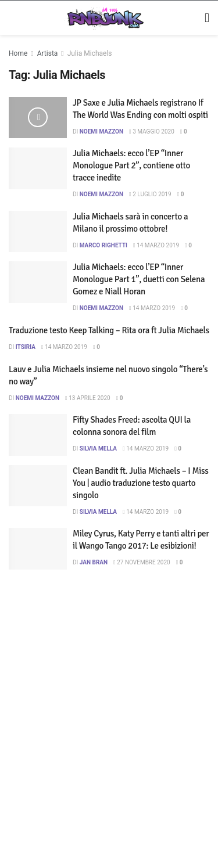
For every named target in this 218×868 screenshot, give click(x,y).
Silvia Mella (98, 449)
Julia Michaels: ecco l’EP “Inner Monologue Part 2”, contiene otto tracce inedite (131, 165)
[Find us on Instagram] (31, 835)
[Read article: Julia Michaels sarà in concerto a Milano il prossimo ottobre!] (38, 232)
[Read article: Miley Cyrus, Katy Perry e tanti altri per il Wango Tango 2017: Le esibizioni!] (38, 549)
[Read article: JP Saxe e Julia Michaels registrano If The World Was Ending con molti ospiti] (38, 118)
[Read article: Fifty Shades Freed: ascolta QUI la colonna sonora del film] (38, 435)
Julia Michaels (89, 53)
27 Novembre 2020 (143, 562)
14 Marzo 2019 (158, 245)
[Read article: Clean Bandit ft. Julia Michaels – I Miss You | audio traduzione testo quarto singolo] (38, 486)
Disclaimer (125, 756)
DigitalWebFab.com (149, 709)
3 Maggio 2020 (153, 132)
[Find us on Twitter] (52, 835)
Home (18, 53)
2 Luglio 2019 (152, 194)
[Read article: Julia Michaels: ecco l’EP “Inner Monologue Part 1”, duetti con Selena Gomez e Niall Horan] (38, 282)
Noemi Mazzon (101, 132)
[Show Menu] (204, 18)
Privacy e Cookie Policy (48, 775)
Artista (47, 53)
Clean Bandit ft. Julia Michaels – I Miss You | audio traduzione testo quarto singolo (141, 483)
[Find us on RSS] (95, 835)
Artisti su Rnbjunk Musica (52, 756)
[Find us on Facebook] (12, 835)
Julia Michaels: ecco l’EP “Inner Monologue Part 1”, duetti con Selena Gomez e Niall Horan (139, 279)
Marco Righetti (103, 245)
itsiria (26, 347)
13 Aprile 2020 (89, 398)
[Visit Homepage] (101, 18)
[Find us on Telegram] (74, 835)
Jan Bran (94, 562)
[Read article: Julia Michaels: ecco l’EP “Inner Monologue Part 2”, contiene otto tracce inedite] (38, 168)
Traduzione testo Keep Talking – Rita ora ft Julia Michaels (109, 330)
